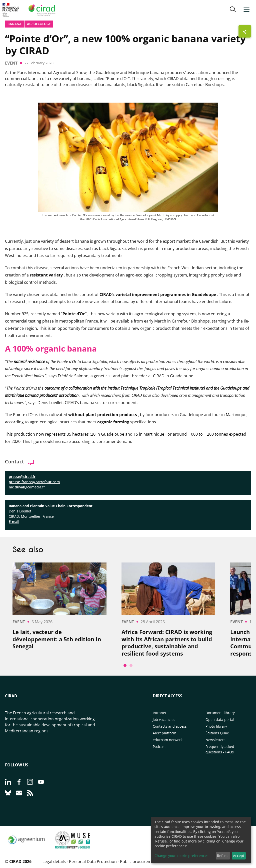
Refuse (223, 856)
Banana (14, 24)
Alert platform (164, 733)
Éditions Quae (217, 733)
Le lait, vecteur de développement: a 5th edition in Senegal (57, 639)
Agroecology (39, 24)
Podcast (159, 747)
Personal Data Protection (93, 861)
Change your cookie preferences (181, 856)
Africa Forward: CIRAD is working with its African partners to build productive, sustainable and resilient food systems (167, 643)
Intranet (159, 713)
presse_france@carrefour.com (34, 482)
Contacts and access (170, 726)
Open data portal (220, 719)
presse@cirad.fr (22, 477)
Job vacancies (164, 719)
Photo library (216, 726)
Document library (220, 713)
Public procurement (139, 861)
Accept (239, 856)
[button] (233, 10)
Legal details (54, 861)
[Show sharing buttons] (245, 31)
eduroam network (168, 740)
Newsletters (215, 740)
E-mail (14, 522)
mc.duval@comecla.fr (27, 487)
